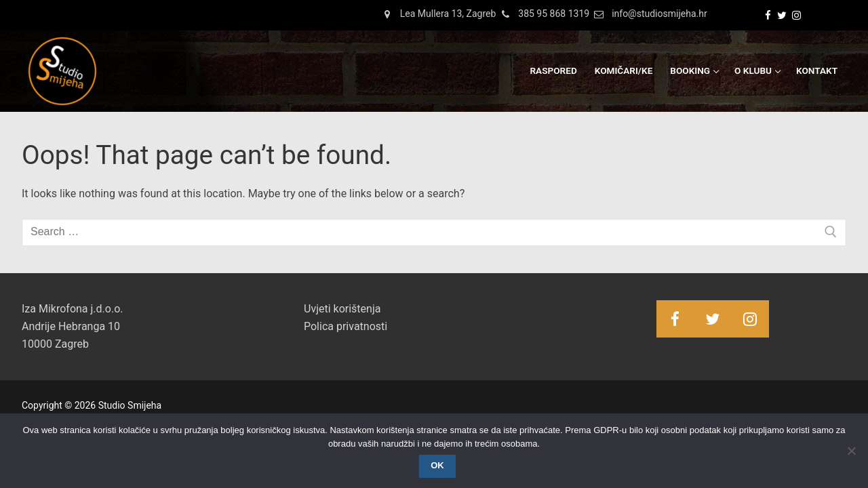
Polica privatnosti (346, 326)
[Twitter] (782, 15)
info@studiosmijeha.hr (648, 14)
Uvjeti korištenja (342, 309)
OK (437, 465)
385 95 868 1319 (542, 14)
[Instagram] (796, 15)
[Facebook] (768, 15)
